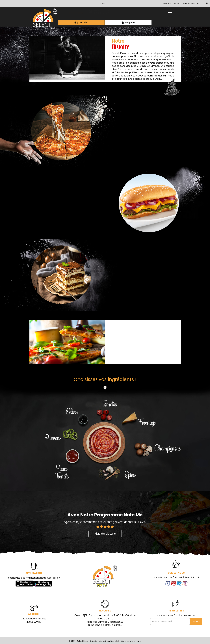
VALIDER (196, 621)
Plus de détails (105, 534)
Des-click (115, 641)
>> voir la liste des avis (190, 3)
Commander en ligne (131, 641)
